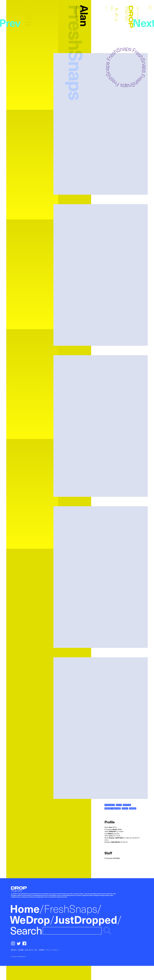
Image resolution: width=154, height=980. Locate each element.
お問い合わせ (29, 950)
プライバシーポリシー (52, 950)
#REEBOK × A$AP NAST (113, 808)
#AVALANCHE (110, 805)
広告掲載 (21, 950)
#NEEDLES (127, 805)
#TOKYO (125, 808)
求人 (36, 950)
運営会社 (14, 950)
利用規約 (41, 950)
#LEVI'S (119, 805)
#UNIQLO (133, 808)
